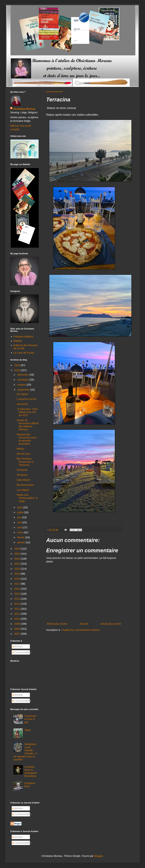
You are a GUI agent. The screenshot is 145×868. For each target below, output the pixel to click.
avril (20, 527)
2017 (17, 584)
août (20, 507)
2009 (17, 624)
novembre (23, 380)
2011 (17, 614)
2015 (17, 594)
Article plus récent (57, 624)
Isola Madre (23, 480)
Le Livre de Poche (24, 353)
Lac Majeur (23, 490)
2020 (17, 569)
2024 (17, 549)
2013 (17, 604)
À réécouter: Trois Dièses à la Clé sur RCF (27, 412)
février (21, 537)
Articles (17, 646)
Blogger (99, 856)
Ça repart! (22, 394)
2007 (17, 634)
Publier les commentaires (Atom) (81, 630)
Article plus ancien (111, 624)
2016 (17, 589)
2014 (17, 599)
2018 (17, 579)
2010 (17, 619)
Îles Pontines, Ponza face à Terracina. (25, 462)
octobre (22, 385)
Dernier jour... (24, 454)
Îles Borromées (25, 485)
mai (20, 522)
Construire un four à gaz (30, 719)
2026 (17, 365)
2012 (17, 609)
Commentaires (22, 652)
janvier (21, 542)
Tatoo (28, 730)
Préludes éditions (23, 337)
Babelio (18, 341)
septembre (24, 390)
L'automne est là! (26, 399)
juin (20, 517)
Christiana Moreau (24, 109)
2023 (17, 554)
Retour (21, 449)
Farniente (22, 470)
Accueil (84, 624)
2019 (17, 574)
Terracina (22, 475)
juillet (21, 512)
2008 (17, 629)
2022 (17, 559)
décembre (23, 375)
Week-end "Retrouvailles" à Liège (27, 498)
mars (21, 532)
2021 (17, 564)
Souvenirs (22, 404)
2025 (17, 370)
